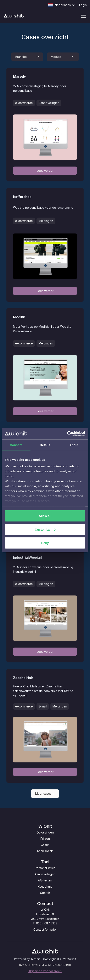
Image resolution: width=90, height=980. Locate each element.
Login (83, 5)
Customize (45, 529)
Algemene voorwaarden (45, 971)
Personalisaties (45, 868)
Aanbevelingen (45, 874)
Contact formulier (45, 929)
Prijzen (45, 839)
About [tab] (74, 445)
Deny (45, 543)
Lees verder (45, 171)
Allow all (45, 516)
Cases (45, 845)
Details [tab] (45, 445)
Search (45, 893)
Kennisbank (45, 851)
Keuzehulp (45, 887)
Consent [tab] (16, 445)
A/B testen (45, 880)
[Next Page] (45, 794)
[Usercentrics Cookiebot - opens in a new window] (67, 433)
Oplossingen (45, 832)
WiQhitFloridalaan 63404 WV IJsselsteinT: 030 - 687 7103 (45, 916)
